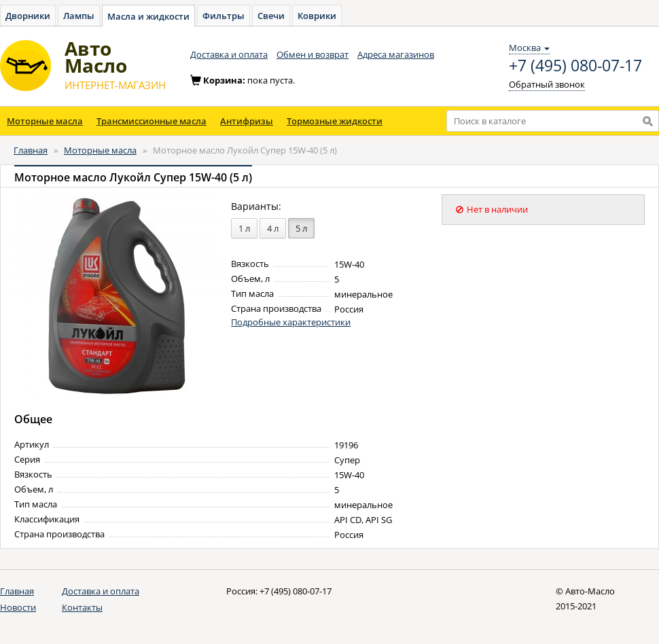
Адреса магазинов (396, 54)
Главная (31, 150)
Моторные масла (45, 121)
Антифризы (247, 121)
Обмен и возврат (313, 54)
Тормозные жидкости (335, 121)
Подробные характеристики (291, 322)
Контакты (82, 607)
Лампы (79, 16)
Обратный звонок (547, 84)
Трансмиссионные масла (152, 121)
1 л (244, 228)
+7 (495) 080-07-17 (575, 66)
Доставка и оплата (229, 54)
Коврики (317, 16)
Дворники (28, 16)
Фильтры (224, 16)
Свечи (271, 16)
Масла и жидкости (148, 16)
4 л (273, 228)
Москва (529, 48)
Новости (18, 607)
